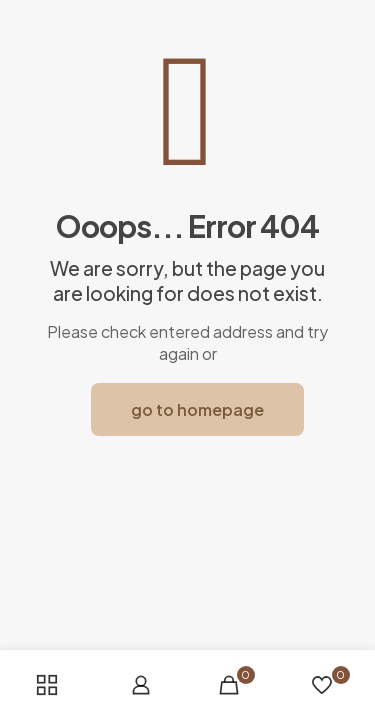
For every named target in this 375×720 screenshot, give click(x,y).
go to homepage (197, 409)
